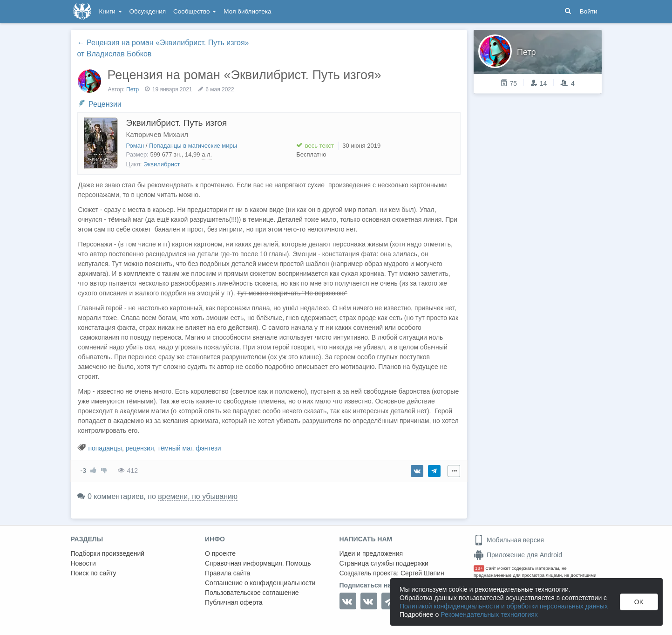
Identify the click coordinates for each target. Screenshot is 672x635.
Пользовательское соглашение (252, 593)
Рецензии (105, 104)
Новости (83, 563)
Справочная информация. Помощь (258, 563)
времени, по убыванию (198, 496)
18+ (479, 568)
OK (639, 602)
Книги (111, 11)
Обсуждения (148, 11)
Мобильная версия (509, 540)
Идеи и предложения (371, 553)
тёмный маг (175, 448)
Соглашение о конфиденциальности (260, 583)
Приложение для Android (518, 555)
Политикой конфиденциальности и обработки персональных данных (504, 606)
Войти (589, 11)
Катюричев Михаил (157, 134)
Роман (135, 146)
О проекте (220, 553)
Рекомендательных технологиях (489, 615)
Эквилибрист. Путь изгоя (177, 123)
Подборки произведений (108, 553)
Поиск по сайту (94, 573)
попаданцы (105, 448)
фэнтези (208, 448)
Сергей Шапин (422, 573)
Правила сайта (227, 573)
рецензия (140, 448)
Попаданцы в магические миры (193, 146)
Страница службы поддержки (384, 563)
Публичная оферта (234, 602)
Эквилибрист (162, 164)
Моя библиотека (247, 11)
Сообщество (195, 11)
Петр (132, 89)
